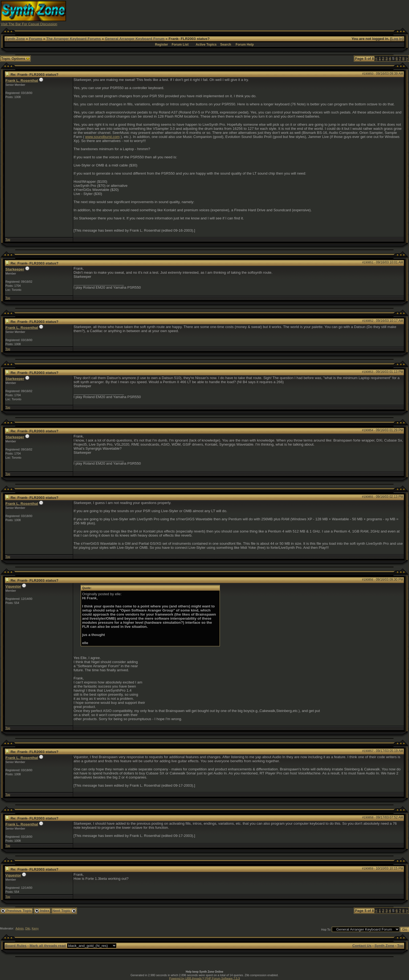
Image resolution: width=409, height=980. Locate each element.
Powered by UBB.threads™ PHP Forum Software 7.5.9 (204, 978)
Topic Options (15, 59)
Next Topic (64, 911)
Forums (35, 39)
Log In (397, 39)
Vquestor (13, 586)
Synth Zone (15, 39)
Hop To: (326, 929)
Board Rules (16, 946)
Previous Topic (16, 911)
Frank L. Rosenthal (22, 81)
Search (226, 45)
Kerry (35, 928)
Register (161, 45)
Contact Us (362, 946)
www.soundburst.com (103, 137)
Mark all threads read (48, 946)
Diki (28, 928)
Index (42, 911)
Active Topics (206, 45)
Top (8, 240)
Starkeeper (15, 269)
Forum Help (245, 45)
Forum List (180, 45)
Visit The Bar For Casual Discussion (29, 24)
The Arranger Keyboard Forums (74, 39)
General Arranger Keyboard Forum (135, 39)
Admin (20, 928)
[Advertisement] (307, 13)
